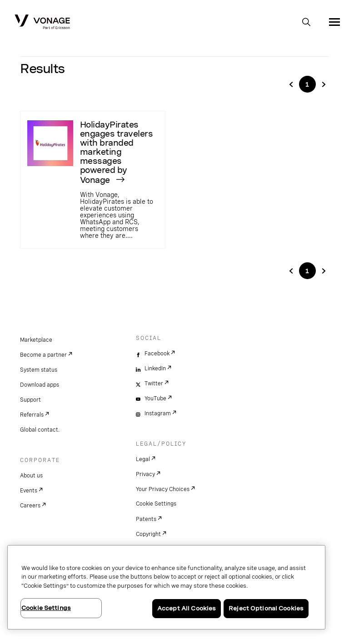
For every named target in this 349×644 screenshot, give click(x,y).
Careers (30, 506)
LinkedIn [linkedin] (155, 369)
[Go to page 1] (291, 84)
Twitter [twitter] (154, 383)
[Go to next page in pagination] (324, 271)
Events (29, 491)
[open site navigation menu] (334, 22)
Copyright (148, 534)
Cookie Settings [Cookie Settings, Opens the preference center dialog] (46, 608)
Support (30, 400)
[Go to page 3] (324, 84)
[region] (166, 587)
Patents (146, 519)
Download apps (40, 385)
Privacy (145, 474)
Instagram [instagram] (158, 413)
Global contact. (40, 430)
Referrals (32, 415)
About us (31, 476)
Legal (143, 459)
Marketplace (36, 340)
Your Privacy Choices (163, 489)
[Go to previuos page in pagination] (291, 271)
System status (39, 370)
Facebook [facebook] (157, 354)
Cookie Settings (156, 504)
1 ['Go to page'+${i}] (307, 84)
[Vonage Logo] (42, 23)
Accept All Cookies (187, 608)
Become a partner (43, 355)
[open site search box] (306, 23)
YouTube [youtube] (155, 398)
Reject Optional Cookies (266, 608)
